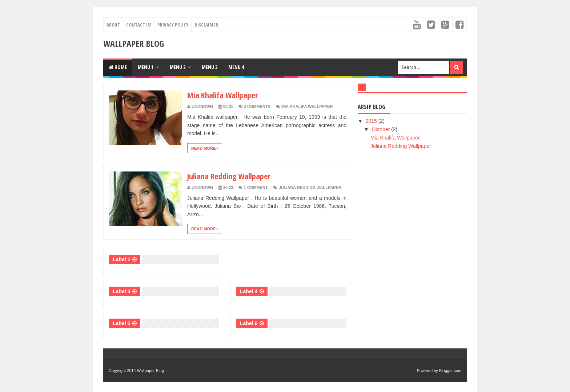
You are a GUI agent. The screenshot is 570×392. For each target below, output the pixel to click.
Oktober (381, 129)
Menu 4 (236, 67)
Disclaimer (206, 25)
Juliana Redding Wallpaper (229, 176)
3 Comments (257, 106)
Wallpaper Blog (150, 371)
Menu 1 (146, 67)
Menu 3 (210, 67)
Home (118, 67)
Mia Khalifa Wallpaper (222, 95)
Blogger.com (450, 371)
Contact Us (139, 25)
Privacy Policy (173, 25)
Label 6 (249, 323)
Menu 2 (178, 67)
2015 (372, 121)
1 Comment (256, 187)
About (113, 25)
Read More (205, 148)
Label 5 (121, 323)
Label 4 (249, 291)
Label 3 (121, 291)
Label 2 (121, 259)
